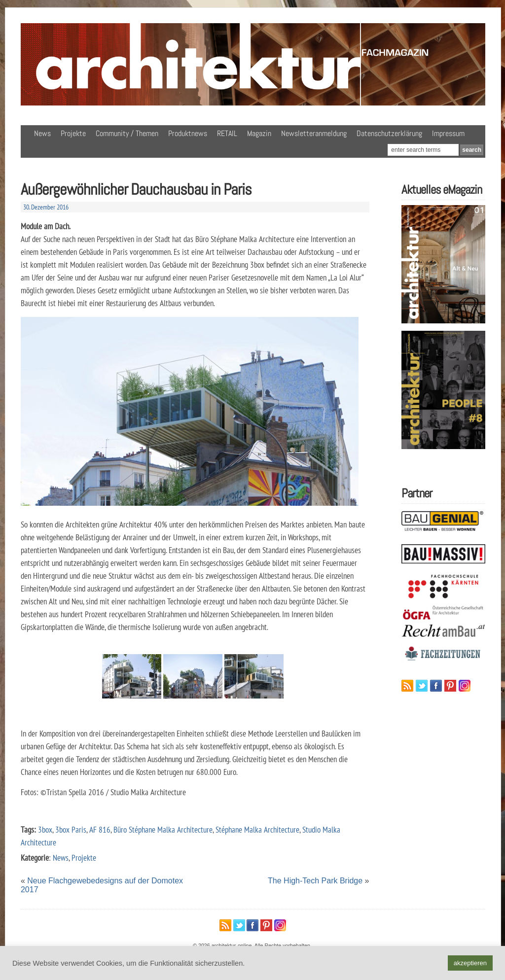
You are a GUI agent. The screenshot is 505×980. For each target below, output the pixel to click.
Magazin (259, 133)
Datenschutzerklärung (389, 133)
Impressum (448, 133)
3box (45, 829)
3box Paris (71, 829)
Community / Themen (127, 133)
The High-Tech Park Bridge (315, 881)
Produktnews (188, 133)
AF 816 (100, 829)
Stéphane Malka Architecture (257, 829)
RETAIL (227, 133)
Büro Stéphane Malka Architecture (163, 829)
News (42, 133)
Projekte (73, 133)
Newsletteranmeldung (314, 133)
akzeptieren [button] (470, 963)
